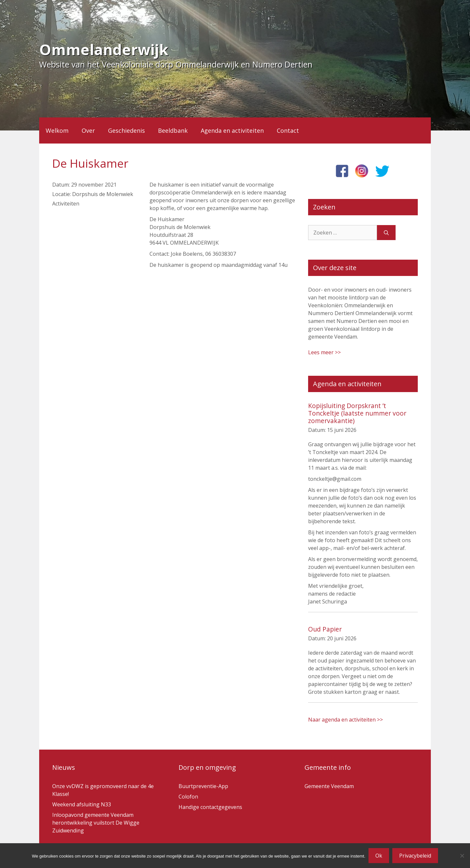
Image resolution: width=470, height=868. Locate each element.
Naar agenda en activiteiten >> (345, 720)
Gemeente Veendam (329, 786)
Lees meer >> (324, 352)
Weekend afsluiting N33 (82, 804)
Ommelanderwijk (104, 49)
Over (88, 130)
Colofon (188, 797)
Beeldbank (173, 130)
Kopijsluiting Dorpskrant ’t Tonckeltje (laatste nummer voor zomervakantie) (357, 413)
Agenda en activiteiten (232, 130)
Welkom (57, 130)
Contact (288, 130)
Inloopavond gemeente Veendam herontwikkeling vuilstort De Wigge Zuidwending (96, 823)
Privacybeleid (415, 856)
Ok (379, 856)
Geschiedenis (126, 130)
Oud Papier (325, 629)
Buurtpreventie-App (203, 786)
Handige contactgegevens (210, 807)
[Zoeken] (386, 233)
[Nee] (462, 856)
